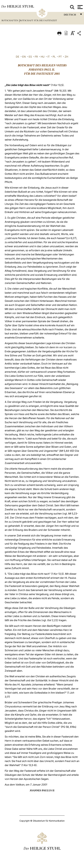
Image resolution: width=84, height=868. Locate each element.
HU (43, 57)
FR (36, 57)
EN (24, 57)
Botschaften (10, 20)
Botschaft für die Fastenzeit (38, 20)
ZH (66, 57)
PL (54, 57)
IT (49, 57)
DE (18, 57)
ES (30, 57)
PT (60, 57)
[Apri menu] (80, 7)
